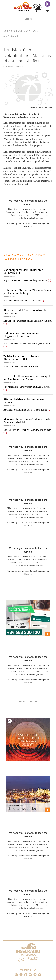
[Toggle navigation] (6, 8)
